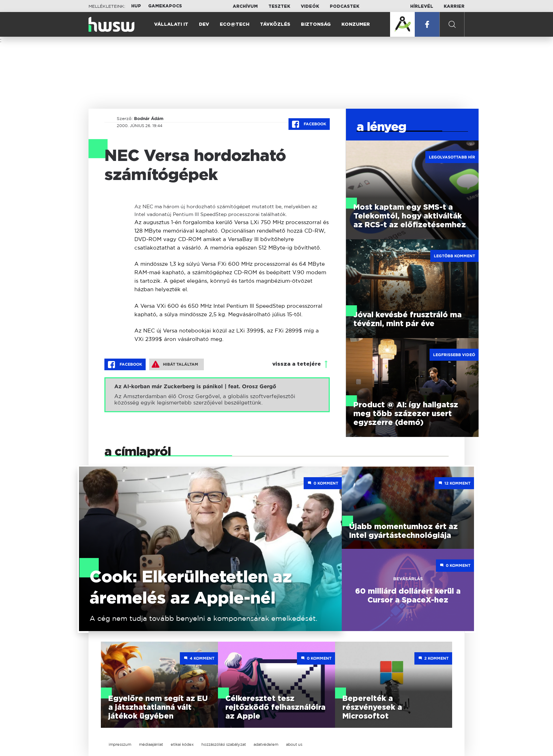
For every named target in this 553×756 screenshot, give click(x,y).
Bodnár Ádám (149, 119)
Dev (204, 25)
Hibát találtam (175, 364)
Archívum (245, 6)
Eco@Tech (235, 25)
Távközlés (275, 25)
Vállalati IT (171, 25)
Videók (310, 6)
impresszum (120, 744)
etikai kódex (182, 744)
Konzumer (356, 25)
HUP (136, 6)
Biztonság (316, 25)
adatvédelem (266, 744)
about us (294, 744)
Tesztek (279, 6)
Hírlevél (422, 6)
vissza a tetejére (297, 364)
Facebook (309, 124)
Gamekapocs (165, 6)
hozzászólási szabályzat (224, 744)
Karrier (454, 6)
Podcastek (345, 6)
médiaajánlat (151, 744)
